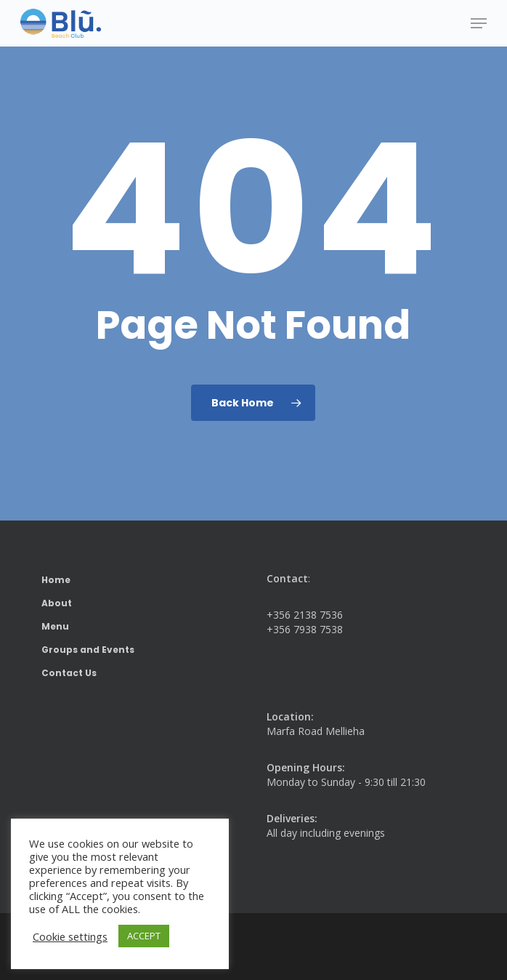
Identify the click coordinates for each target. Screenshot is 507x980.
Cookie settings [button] (70, 936)
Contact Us (69, 673)
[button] (479, 23)
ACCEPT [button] (144, 936)
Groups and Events (88, 650)
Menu (55, 626)
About (57, 603)
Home (56, 580)
